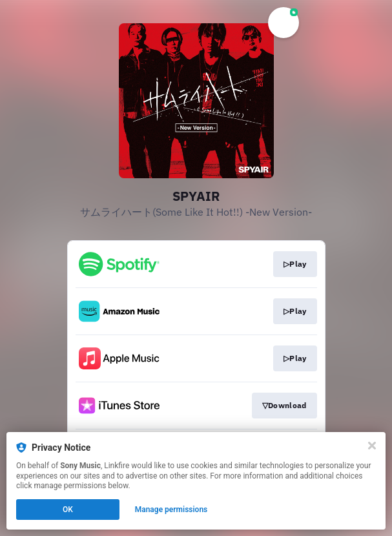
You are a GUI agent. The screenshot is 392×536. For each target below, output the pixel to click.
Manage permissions (171, 510)
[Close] (372, 446)
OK (68, 510)
